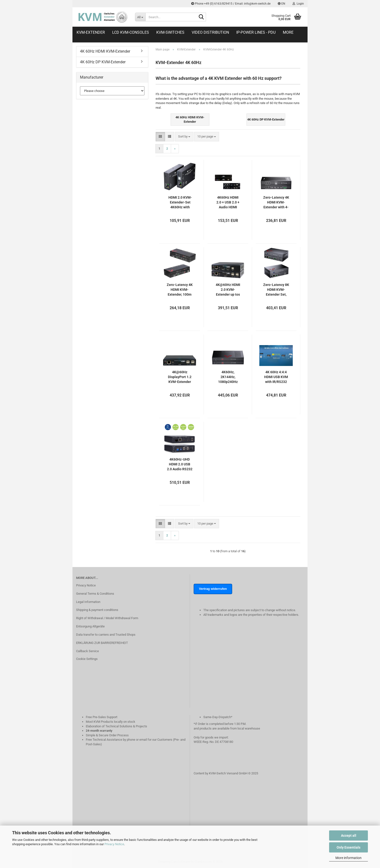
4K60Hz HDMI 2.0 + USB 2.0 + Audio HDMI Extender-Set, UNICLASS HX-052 (228, 203)
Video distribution (210, 32)
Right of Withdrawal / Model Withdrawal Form (107, 618)
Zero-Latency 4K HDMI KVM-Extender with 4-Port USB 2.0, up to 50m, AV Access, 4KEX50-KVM (276, 203)
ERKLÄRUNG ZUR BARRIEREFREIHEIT (102, 643)
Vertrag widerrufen (213, 589)
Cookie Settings (87, 659)
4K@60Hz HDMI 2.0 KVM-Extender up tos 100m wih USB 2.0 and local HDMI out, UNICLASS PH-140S (228, 290)
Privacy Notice (114, 844)
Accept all (349, 836)
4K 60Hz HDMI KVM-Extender (105, 51)
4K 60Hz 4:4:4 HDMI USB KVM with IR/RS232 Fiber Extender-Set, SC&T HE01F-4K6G (276, 377)
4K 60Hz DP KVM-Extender (103, 62)
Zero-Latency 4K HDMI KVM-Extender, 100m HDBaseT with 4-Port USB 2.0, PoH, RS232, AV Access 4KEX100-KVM (180, 290)
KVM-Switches (170, 32)
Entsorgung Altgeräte (90, 626)
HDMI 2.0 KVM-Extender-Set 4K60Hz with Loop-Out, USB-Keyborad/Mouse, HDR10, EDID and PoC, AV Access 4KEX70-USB (180, 203)
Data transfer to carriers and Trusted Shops (106, 635)
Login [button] (298, 4)
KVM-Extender (91, 32)
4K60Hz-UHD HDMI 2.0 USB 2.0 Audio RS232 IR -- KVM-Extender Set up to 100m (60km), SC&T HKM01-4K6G (180, 464)
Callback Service (87, 651)
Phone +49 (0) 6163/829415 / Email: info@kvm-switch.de (231, 4)
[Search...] (140, 17)
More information (348, 858)
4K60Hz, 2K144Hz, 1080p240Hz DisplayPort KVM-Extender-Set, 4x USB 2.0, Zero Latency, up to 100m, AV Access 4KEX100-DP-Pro (228, 377)
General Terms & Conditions (95, 594)
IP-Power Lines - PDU (256, 32)
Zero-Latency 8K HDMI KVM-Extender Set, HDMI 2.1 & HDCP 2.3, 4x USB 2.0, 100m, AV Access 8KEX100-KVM (276, 290)
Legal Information (88, 602)
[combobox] (184, 137)
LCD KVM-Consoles (131, 32)
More (288, 32)
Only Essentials (348, 847)
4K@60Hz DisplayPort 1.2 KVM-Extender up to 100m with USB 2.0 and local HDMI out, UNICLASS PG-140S (180, 377)
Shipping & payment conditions (97, 610)
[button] (281, 4)
